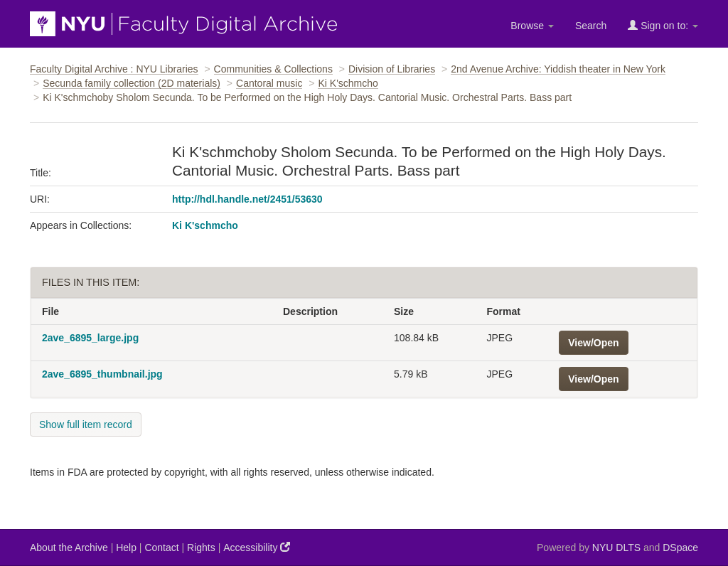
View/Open (593, 343)
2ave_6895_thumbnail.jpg (102, 374)
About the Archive (69, 548)
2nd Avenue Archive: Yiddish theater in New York (558, 69)
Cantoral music (269, 83)
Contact (161, 548)
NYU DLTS (616, 548)
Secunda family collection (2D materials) (132, 83)
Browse (532, 26)
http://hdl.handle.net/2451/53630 (247, 199)
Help (126, 548)
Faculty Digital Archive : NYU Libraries (114, 69)
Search (591, 26)
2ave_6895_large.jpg (90, 338)
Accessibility (257, 547)
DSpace (680, 548)
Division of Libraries (392, 69)
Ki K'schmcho (348, 83)
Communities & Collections (273, 69)
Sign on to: (663, 25)
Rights (201, 548)
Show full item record (86, 424)
